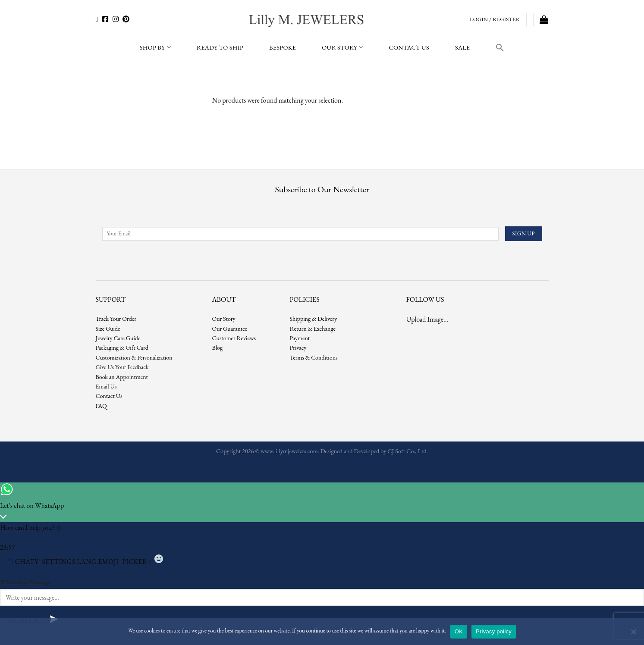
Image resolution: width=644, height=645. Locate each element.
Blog (218, 348)
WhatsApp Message (25, 582)
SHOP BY (155, 47)
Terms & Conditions (314, 357)
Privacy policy (494, 631)
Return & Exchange (313, 329)
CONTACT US (409, 47)
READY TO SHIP (220, 47)
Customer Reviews (234, 338)
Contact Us (109, 396)
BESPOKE (283, 47)
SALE (462, 47)
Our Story (342, 47)
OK (459, 631)
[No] (633, 634)
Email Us (106, 386)
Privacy (298, 348)
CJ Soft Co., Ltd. (408, 451)
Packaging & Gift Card (122, 348)
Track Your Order (116, 319)
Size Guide (108, 329)
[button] (500, 47)
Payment (300, 338)
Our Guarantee (230, 329)
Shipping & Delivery (314, 319)
